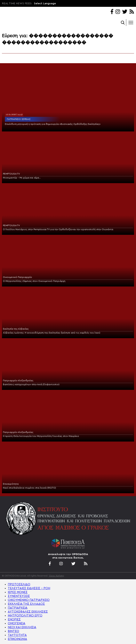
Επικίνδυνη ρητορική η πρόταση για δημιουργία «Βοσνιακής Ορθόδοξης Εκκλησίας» (53, 124)
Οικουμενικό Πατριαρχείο (17, 277)
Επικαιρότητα (11, 484)
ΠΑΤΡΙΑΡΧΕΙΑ (18, 608)
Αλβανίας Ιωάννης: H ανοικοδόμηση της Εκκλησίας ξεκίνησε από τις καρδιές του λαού (52, 333)
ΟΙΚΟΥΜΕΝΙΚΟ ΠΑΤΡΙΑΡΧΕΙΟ (29, 600)
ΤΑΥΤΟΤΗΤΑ (17, 635)
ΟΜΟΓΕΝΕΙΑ (17, 623)
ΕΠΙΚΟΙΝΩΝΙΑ (17, 639)
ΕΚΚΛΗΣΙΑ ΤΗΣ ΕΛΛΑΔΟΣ (26, 604)
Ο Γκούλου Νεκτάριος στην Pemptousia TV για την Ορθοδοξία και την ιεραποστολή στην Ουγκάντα (58, 229)
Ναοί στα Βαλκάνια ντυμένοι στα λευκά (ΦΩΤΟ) (29, 488)
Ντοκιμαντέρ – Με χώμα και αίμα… (22, 178)
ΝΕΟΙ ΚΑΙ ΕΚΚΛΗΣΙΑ (22, 627)
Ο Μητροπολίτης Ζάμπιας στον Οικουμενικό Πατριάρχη (34, 281)
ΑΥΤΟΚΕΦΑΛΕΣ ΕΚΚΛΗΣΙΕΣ (28, 612)
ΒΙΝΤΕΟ (13, 631)
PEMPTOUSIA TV (11, 174)
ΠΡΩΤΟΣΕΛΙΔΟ (19, 584)
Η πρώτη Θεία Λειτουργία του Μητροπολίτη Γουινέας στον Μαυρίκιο (41, 436)
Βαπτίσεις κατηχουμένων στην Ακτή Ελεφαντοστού (31, 384)
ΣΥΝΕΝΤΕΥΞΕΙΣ (19, 596)
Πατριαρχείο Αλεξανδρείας (18, 381)
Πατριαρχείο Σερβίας (19, 119)
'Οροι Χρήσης (56, 576)
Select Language (45, 4)
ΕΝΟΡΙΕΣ (14, 619)
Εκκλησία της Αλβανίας (16, 329)
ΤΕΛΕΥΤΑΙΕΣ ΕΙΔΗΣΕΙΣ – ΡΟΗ (29, 588)
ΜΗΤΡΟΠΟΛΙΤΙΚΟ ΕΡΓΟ (25, 616)
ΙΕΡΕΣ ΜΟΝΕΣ (18, 592)
